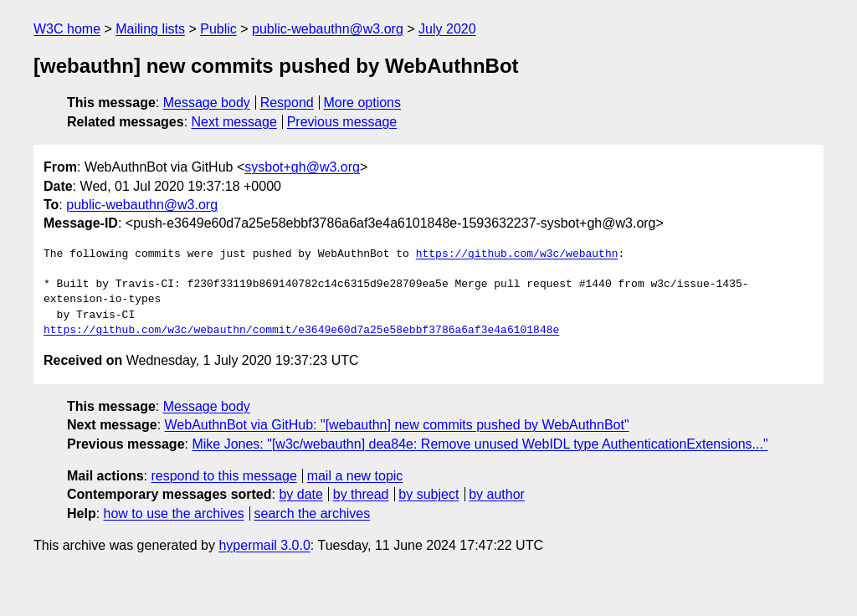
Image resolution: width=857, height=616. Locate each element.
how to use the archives (174, 513)
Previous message (342, 122)
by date (300, 494)
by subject (428, 494)
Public (218, 29)
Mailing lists (150, 29)
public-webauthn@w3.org (328, 29)
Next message (234, 122)
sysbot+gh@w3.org (302, 167)
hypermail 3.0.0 (264, 545)
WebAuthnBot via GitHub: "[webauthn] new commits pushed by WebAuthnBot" (397, 425)
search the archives (313, 513)
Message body (207, 103)
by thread (361, 494)
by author (497, 494)
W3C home (67, 29)
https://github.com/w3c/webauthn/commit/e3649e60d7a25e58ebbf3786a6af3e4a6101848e (301, 331)
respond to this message (223, 476)
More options (363, 103)
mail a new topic (355, 476)
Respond (287, 103)
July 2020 (447, 29)
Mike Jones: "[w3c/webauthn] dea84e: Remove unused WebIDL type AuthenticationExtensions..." (480, 444)
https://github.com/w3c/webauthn (517, 254)
